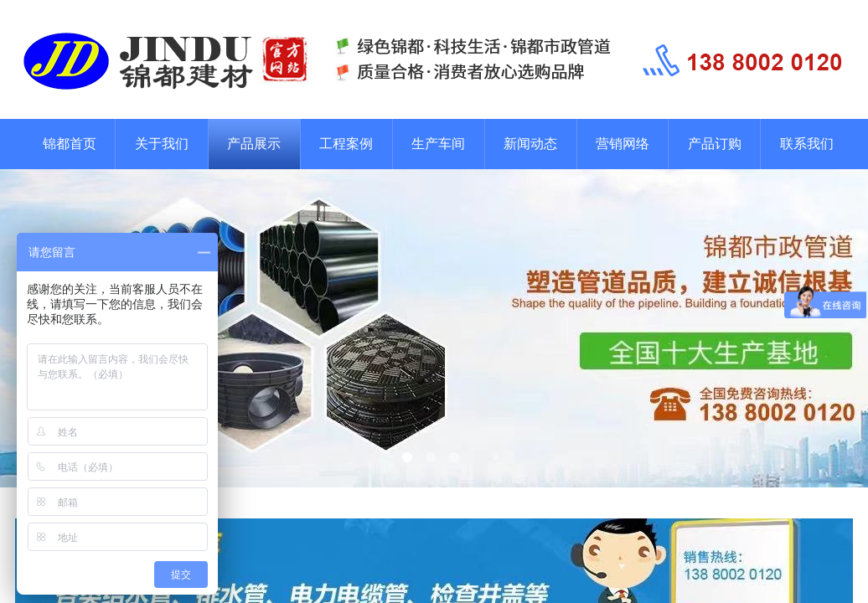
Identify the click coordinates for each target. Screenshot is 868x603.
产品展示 (254, 144)
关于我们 (162, 144)
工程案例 (346, 144)
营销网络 (623, 144)
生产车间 (438, 144)
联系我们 (807, 144)
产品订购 (715, 144)
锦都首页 (70, 144)
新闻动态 (530, 144)
